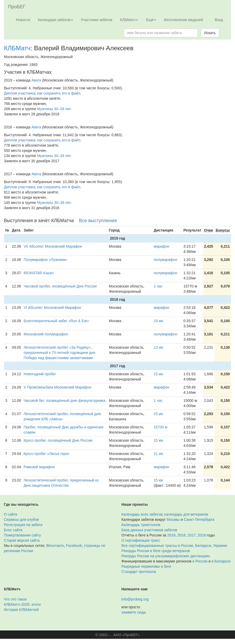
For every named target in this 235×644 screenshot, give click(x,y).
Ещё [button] (151, 20)
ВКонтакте (55, 546)
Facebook (74, 546)
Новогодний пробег (40, 374)
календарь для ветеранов (186, 514)
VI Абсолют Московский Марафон (52, 308)
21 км (158, 454)
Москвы (173, 520)
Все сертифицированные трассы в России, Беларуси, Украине (174, 546)
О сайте (11, 514)
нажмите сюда (134, 612)
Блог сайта (13, 530)
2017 (192, 535)
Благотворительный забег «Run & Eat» (56, 321)
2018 (181, 535)
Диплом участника (20, 93)
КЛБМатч (17, 48)
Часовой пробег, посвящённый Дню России (60, 286)
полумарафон (165, 260)
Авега (36, 80)
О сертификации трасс (141, 540)
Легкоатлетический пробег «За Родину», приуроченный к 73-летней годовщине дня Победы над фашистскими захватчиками (60, 353)
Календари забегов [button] (55, 20)
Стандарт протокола (139, 572)
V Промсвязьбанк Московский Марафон (58, 387)
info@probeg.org (135, 599)
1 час (158, 286)
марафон (162, 246)
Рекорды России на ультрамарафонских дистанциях (166, 556)
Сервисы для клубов (21, 520)
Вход (219, 20)
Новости (23, 20)
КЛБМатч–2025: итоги (22, 604)
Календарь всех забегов (142, 514)
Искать (210, 33)
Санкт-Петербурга (199, 520)
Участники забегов (97, 20)
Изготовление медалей (183, 20)
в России (200, 561)
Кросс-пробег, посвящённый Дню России (58, 440)
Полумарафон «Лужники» (45, 260)
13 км (158, 347)
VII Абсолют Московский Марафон (53, 246)
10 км (158, 321)
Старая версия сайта (22, 540)
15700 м (160, 427)
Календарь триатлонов (141, 525)
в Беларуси (221, 561)
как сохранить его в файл (59, 93)
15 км (158, 374)
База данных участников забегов (149, 530)
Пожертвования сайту (22, 535)
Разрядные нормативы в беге (146, 566)
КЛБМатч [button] (129, 20)
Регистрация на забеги (23, 525)
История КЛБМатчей (21, 610)
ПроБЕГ (17, 7)
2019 (171, 535)
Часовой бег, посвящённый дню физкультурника (65, 401)
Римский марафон (39, 467)
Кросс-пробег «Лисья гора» (47, 454)
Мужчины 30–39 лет (54, 109)
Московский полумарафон (46, 334)
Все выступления (98, 221)
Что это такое (15, 599)
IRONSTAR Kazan (39, 273)
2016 (202, 535)
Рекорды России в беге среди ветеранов (156, 551)
